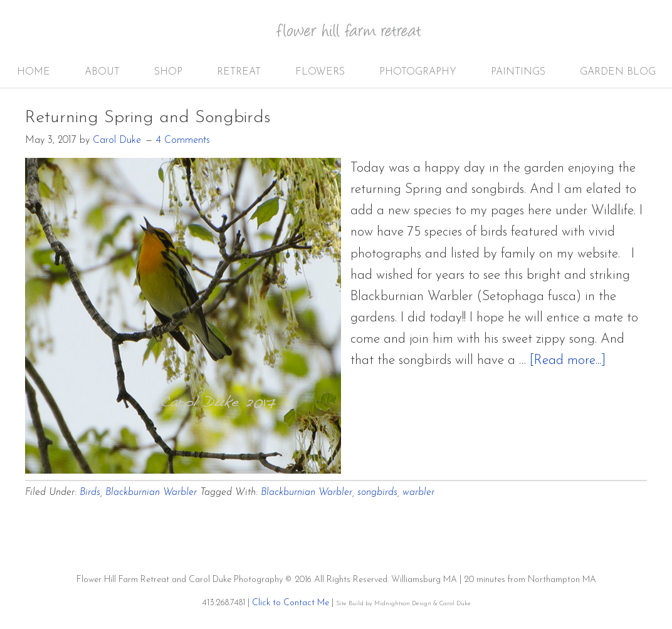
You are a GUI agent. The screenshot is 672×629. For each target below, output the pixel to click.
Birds (90, 492)
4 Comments (183, 140)
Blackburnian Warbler (151, 492)
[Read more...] (568, 361)
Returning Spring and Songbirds (148, 118)
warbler (418, 492)
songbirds (377, 492)
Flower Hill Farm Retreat (357, 38)
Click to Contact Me (291, 603)
